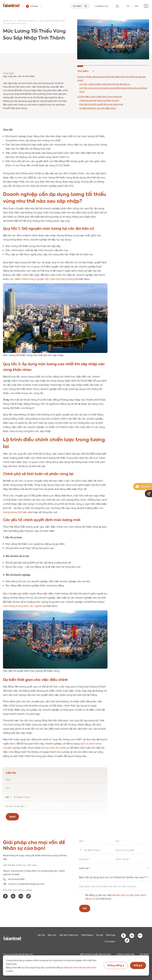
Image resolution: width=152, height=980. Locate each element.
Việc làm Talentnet (69, 935)
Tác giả (99, 935)
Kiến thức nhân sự (26, 21)
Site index (144, 954)
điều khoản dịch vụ (118, 895)
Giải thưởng (87, 935)
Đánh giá (111, 935)
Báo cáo (52, 935)
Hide (86, 71)
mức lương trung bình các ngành (22, 606)
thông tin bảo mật (73, 967)
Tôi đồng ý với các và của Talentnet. (116, 897)
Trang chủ (8, 21)
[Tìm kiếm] (80, 6)
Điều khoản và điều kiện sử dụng (96, 954)
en (128, 6)
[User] (117, 6)
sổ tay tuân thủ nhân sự (55, 748)
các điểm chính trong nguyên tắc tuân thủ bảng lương (42, 279)
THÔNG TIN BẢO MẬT (125, 954)
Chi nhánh (110, 941)
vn (136, 6)
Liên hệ (41, 935)
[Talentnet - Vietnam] (34, 6)
